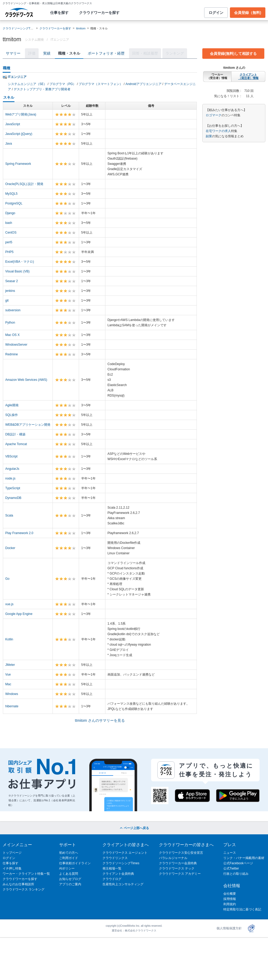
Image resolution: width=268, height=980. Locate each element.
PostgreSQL (14, 203)
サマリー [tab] (13, 53)
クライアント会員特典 (118, 874)
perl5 (9, 242)
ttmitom (81, 28)
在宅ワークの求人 (218, 131)
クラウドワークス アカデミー (180, 874)
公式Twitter (231, 868)
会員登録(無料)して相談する (233, 54)
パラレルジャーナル (173, 858)
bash (9, 223)
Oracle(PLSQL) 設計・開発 (24, 184)
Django (10, 213)
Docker (10, 548)
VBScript (11, 456)
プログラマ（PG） (63, 84)
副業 (209, 136)
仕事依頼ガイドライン (75, 863)
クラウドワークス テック (177, 868)
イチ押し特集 (12, 868)
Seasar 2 (12, 281)
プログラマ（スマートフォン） (101, 84)
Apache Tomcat (16, 444)
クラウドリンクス (115, 858)
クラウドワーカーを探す (99, 13)
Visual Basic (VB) (17, 271)
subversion (13, 310)
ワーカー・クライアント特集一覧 (26, 874)
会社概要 (230, 894)
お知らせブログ (70, 879)
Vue (8, 675)
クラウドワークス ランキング (24, 889)
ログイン (216, 13)
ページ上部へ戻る (134, 828)
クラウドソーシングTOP (19, 28)
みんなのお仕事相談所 (18, 884)
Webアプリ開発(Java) (21, 114)
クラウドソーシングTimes (121, 863)
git (7, 301)
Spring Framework (18, 164)
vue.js (9, 604)
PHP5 (9, 252)
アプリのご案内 (70, 884)
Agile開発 (12, 405)
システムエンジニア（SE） (27, 84)
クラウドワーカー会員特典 (178, 863)
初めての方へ (69, 853)
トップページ (12, 853)
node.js (10, 478)
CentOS (11, 233)
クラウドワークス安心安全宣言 (181, 853)
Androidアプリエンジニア (143, 84)
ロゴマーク (214, 115)
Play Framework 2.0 (19, 533)
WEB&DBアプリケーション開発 (28, 425)
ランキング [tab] (175, 53)
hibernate (12, 706)
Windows (12, 694)
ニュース (230, 853)
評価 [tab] (32, 53)
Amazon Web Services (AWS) (26, 380)
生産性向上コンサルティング (123, 884)
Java (9, 144)
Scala (9, 515)
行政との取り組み (236, 874)
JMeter (10, 665)
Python (10, 323)
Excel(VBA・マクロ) (20, 262)
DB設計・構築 (15, 434)
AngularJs (12, 469)
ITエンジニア (60, 40)
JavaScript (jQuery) (19, 134)
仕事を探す (59, 13)
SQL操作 (12, 415)
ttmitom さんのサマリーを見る (100, 720)
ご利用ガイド (69, 858)
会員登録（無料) (248, 13)
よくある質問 (69, 874)
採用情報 (230, 899)
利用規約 (230, 904)
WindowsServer (16, 345)
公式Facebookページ (238, 863)
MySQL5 (11, 194)
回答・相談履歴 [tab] (145, 53)
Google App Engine (19, 614)
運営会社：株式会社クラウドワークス (134, 931)
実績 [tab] (47, 53)
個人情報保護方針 (229, 928)
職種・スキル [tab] (69, 53)
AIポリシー (67, 868)
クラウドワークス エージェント (125, 853)
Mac (8, 684)
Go (7, 579)
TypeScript (13, 488)
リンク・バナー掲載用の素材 (244, 858)
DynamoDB (13, 498)
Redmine (12, 354)
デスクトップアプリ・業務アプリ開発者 (42, 89)
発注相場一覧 (112, 868)
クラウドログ (112, 879)
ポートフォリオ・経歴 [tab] (106, 53)
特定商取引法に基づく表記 (242, 909)
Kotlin (9, 639)
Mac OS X (12, 335)
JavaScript (13, 124)
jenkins (10, 291)
